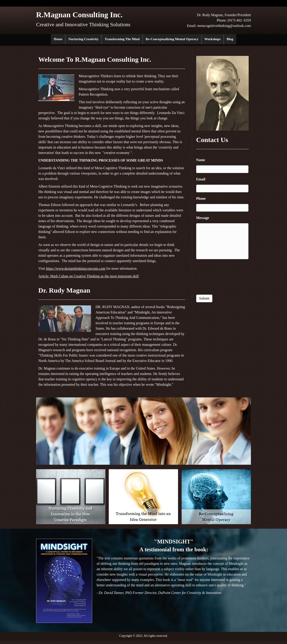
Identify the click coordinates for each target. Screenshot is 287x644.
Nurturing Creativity (83, 39)
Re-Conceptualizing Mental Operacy (172, 39)
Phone (201, 198)
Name (202, 160)
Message (204, 218)
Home (58, 39)
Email (202, 179)
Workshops (213, 39)
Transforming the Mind (122, 39)
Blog (230, 39)
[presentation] (222, 277)
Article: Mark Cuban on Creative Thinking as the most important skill (89, 276)
